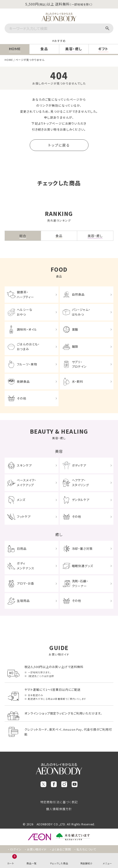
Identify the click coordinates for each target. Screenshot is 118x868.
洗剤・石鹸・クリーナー (80, 583)
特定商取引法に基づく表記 (59, 802)
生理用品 (23, 601)
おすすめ (60, 41)
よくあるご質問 (62, 849)
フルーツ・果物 (27, 364)
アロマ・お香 (25, 583)
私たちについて (86, 849)
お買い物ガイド (37, 849)
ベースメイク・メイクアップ (26, 483)
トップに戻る (59, 145)
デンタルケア (81, 500)
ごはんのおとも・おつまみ (28, 347)
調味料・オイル (27, 329)
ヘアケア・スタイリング (80, 483)
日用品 (22, 549)
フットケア (24, 516)
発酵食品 (23, 381)
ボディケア (79, 465)
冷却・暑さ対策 (82, 549)
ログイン (16, 849)
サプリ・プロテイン (79, 364)
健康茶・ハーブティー (25, 294)
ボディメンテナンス (25, 566)
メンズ (21, 500)
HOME (9, 60)
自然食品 (78, 294)
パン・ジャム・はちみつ (81, 312)
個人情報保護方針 (59, 809)
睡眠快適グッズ (83, 566)
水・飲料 (78, 381)
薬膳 (75, 329)
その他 (22, 398)
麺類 (75, 346)
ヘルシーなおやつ (25, 312)
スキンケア (24, 465)
